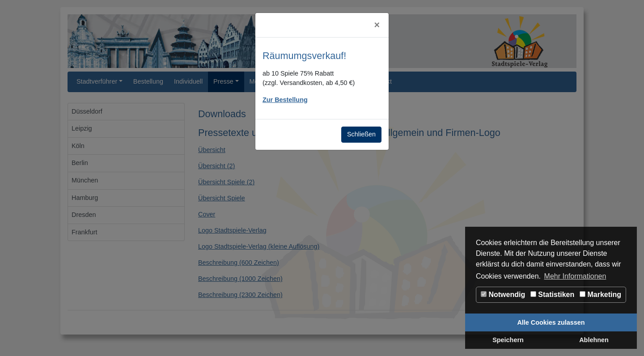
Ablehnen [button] (594, 340)
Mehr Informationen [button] (575, 276)
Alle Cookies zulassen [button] (551, 322)
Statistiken (552, 295)
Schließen (361, 134)
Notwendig (503, 295)
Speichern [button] (508, 340)
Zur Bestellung (285, 100)
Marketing (600, 295)
